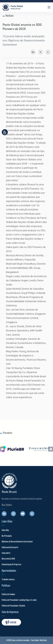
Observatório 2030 (8, 559)
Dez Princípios (7, 536)
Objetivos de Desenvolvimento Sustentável (17, 541)
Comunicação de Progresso (11, 564)
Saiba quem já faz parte (10, 547)
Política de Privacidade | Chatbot (13, 606)
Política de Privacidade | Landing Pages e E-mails (19, 600)
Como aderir (6, 553)
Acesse (11, 622)
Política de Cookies (8, 594)
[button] (2, 449)
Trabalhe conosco (8, 579)
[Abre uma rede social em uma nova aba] (4, 514)
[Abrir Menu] (49, 7)
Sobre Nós (5, 530)
